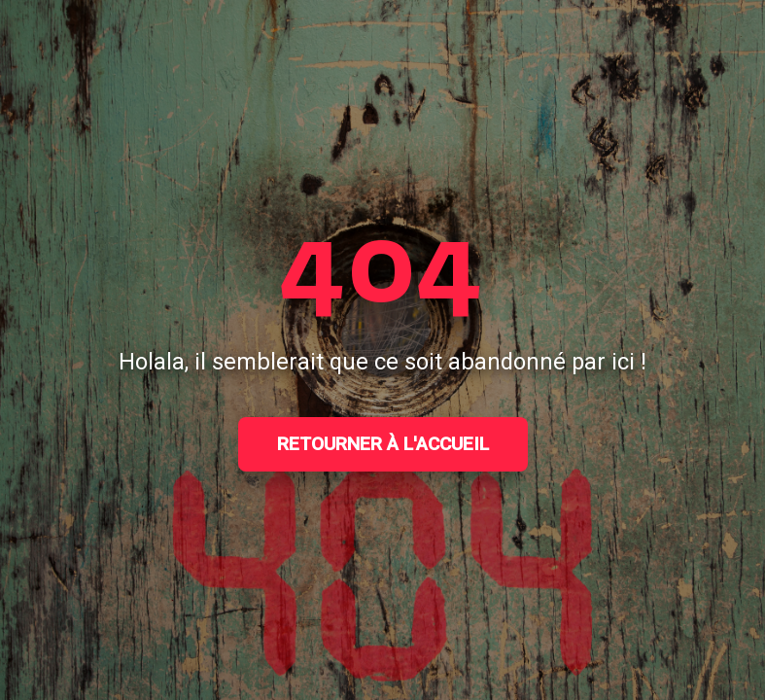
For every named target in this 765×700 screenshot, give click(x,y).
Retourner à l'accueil (383, 444)
